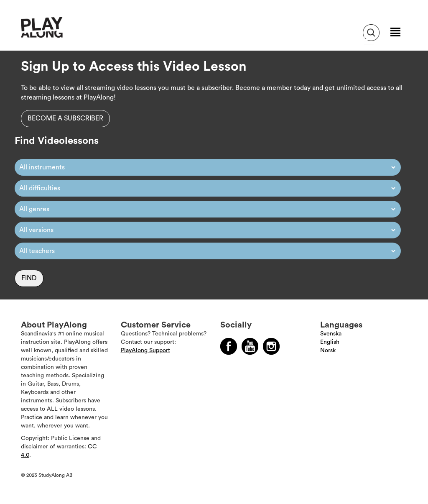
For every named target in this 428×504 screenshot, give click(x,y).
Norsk (328, 350)
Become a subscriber (65, 118)
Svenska (331, 334)
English (330, 342)
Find (29, 278)
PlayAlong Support (145, 350)
